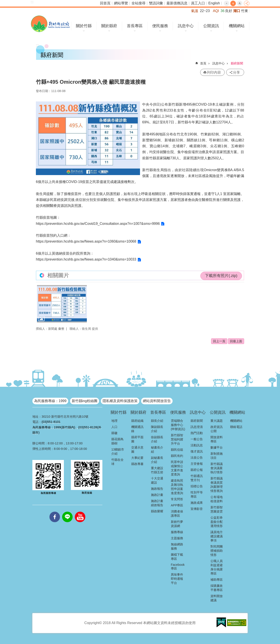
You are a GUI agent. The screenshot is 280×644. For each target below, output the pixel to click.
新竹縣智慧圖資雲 (217, 509)
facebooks (55, 512)
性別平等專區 (197, 494)
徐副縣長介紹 (157, 439)
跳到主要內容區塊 (2, 2)
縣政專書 (137, 464)
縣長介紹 (157, 421)
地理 (114, 421)
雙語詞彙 (156, 3)
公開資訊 (211, 26)
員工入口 (198, 3)
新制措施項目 (217, 456)
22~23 (205, 11)
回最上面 (236, 341)
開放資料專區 (217, 439)
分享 (247, 3)
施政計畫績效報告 (157, 503)
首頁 (203, 63)
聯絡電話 (236, 427)
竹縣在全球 (117, 462)
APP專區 (177, 505)
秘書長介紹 (157, 450)
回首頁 (105, 3)
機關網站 (237, 26)
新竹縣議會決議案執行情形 (217, 468)
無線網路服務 (177, 546)
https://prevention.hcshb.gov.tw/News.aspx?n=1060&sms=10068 (86, 241)
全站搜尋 (138, 3)
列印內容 (214, 72)
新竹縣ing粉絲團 (85, 401)
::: (32, 2)
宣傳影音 (197, 509)
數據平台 (217, 447)
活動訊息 (197, 445)
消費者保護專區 (177, 514)
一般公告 (197, 439)
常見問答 (177, 499)
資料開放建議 (217, 598)
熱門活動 (197, 433)
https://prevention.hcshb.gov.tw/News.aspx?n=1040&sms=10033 (86, 259)
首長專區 (135, 26)
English (214, 3)
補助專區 (217, 580)
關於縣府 (109, 26)
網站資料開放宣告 (157, 401)
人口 (114, 427)
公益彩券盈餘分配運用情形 (217, 522)
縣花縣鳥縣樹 (117, 441)
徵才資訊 (197, 451)
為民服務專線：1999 (50, 401)
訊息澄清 (197, 427)
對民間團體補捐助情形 (217, 551)
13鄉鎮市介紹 (118, 452)
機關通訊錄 (137, 429)
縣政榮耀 (157, 511)
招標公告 (197, 486)
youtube (80, 512)
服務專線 (177, 532)
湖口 (237, 11)
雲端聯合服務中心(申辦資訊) (178, 425)
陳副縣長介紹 (157, 429)
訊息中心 (186, 26)
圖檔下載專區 (177, 557)
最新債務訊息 (177, 3)
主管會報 (197, 464)
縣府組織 (137, 421)
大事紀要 (137, 458)
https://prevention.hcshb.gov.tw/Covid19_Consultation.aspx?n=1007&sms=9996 (98, 224)
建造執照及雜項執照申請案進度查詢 (177, 487)
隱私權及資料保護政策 (120, 401)
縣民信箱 (177, 450)
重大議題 (217, 421)
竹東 (245, 11)
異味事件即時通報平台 (177, 579)
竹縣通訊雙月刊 (197, 478)
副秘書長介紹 (157, 460)
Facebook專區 (178, 567)
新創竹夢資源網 (177, 524)
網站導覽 (121, 3)
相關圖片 (58, 275)
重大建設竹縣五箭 (157, 470)
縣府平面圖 (137, 439)
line (67, 512)
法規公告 (197, 458)
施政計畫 (157, 495)
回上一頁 (219, 341)
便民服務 (160, 26)
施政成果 (197, 503)
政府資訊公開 (217, 429)
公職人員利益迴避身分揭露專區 (217, 567)
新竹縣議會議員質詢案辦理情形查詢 (217, 485)
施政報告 (157, 489)
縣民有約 (177, 456)
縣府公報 (197, 470)
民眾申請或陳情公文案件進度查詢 (177, 468)
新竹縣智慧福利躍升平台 (177, 439)
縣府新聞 (237, 63)
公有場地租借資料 (217, 499)
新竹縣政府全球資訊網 (50, 24)
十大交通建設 (157, 480)
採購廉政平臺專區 (217, 588)
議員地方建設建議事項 (217, 536)
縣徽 (114, 433)
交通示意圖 (137, 450)
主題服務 (177, 538)
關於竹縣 (84, 26)
